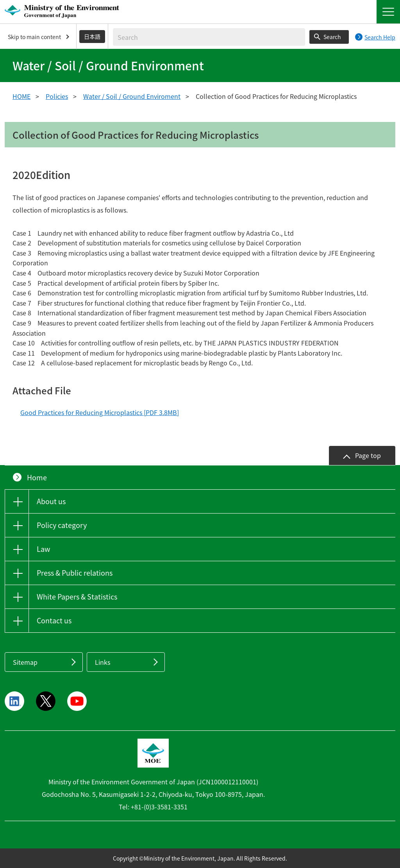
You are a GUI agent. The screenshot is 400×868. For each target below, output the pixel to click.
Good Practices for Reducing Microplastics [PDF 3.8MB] (100, 412)
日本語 (92, 36)
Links (103, 662)
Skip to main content (34, 37)
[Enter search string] (209, 37)
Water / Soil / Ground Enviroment (132, 96)
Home (37, 477)
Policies (57, 96)
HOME (21, 96)
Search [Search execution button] (332, 37)
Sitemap (25, 662)
